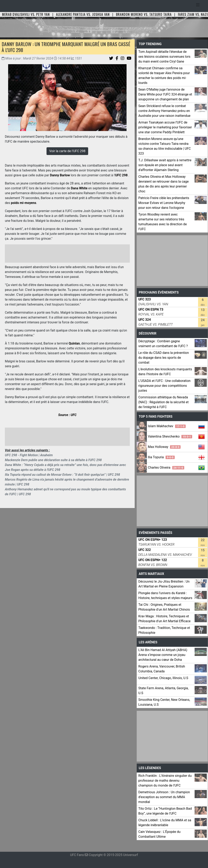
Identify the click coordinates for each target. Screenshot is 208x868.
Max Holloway (164, 447)
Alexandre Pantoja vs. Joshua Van (83, 14)
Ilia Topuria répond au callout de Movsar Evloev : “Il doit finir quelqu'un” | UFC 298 (62, 475)
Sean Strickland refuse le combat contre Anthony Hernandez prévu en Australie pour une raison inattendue (164, 111)
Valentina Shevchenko (170, 436)
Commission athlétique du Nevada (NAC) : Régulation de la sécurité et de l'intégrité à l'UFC (163, 402)
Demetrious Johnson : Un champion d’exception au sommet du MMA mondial (164, 797)
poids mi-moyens (24, 203)
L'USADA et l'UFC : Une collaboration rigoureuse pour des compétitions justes (164, 386)
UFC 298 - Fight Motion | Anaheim (29, 455)
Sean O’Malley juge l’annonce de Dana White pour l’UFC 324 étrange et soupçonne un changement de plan (165, 94)
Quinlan (74, 343)
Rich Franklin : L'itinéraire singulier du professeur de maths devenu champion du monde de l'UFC (165, 781)
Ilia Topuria (161, 457)
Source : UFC (67, 415)
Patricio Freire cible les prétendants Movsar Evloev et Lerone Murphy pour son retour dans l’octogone (164, 203)
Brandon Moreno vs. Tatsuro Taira (144, 14)
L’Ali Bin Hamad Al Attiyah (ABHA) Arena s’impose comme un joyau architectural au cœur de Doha (163, 655)
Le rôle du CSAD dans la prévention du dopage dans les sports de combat (164, 358)
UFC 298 (121, 175)
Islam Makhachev (167, 426)
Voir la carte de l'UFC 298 (67, 151)
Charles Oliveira (166, 468)
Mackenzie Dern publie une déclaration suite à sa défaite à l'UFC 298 (53, 460)
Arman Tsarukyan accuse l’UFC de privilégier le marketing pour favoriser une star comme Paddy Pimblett (165, 127)
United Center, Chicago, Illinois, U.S (163, 678)
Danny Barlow (60, 175)
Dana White (79, 188)
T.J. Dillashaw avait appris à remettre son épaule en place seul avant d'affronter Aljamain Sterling (165, 165)
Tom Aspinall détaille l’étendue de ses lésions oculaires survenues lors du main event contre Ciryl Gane (164, 57)
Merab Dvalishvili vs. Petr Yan (26, 14)
